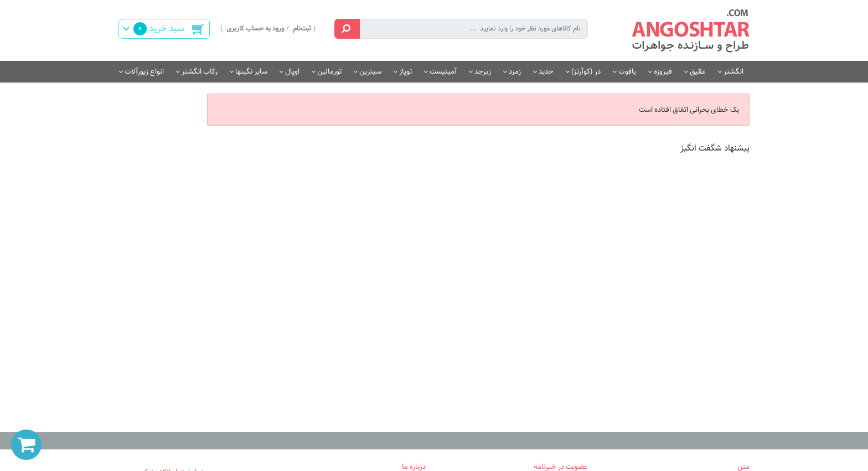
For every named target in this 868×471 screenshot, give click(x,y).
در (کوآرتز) (586, 71)
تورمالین (329, 71)
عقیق (698, 71)
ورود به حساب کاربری (255, 28)
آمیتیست (443, 71)
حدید (546, 71)
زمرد (515, 71)
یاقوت (627, 71)
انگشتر (733, 71)
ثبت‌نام (302, 28)
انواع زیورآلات (144, 71)
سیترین (370, 71)
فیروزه (663, 71)
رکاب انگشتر (200, 71)
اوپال (292, 71)
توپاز (405, 71)
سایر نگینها (251, 71)
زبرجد (483, 71)
